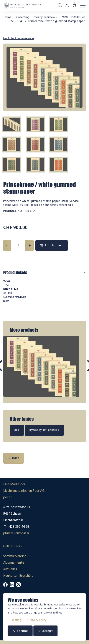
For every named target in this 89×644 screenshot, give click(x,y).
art (17, 429)
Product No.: (13, 211)
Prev (10, 369)
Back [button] (14, 457)
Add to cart (52, 245)
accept (45, 631)
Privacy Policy (36, 620)
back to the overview (19, 38)
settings (15, 620)
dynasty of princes (44, 429)
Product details (15, 272)
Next (80, 369)
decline (20, 631)
